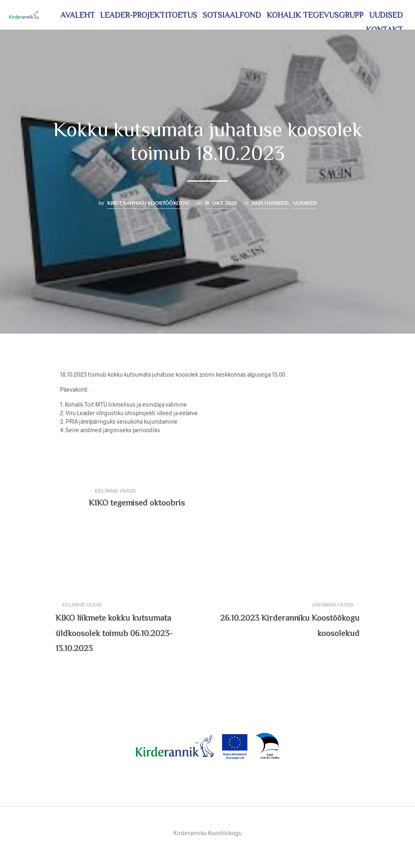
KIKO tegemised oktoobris (137, 503)
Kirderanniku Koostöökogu (148, 203)
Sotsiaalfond (232, 15)
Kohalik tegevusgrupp (315, 15)
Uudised (386, 15)
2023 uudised (270, 203)
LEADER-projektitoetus (149, 15)
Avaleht (78, 15)
